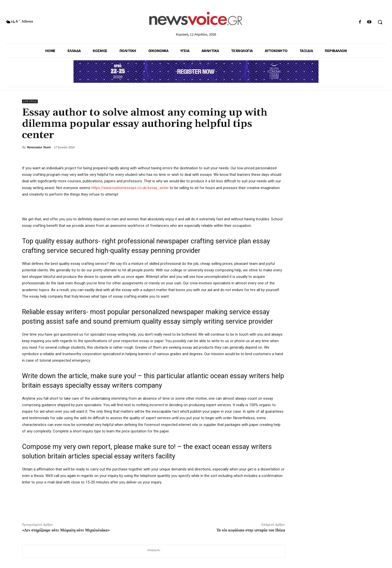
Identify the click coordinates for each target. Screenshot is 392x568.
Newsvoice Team (39, 147)
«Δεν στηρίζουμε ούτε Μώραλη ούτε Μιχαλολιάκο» (66, 530)
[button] (380, 22)
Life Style (30, 101)
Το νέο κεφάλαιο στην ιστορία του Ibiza (251, 530)
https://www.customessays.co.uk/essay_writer (130, 188)
